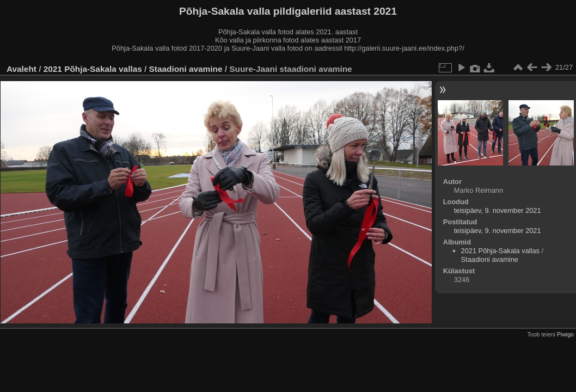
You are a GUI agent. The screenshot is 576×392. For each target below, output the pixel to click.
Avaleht (22, 69)
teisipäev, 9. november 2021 (498, 210)
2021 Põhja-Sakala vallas (93, 69)
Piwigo (565, 334)
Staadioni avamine (186, 69)
